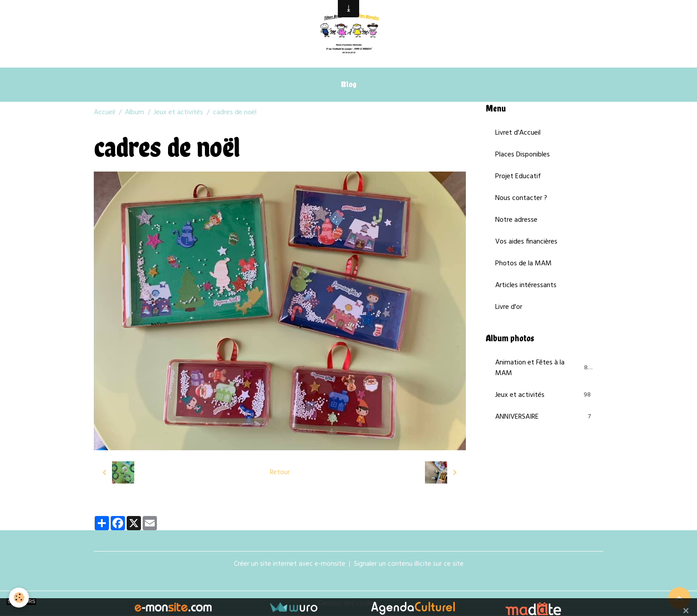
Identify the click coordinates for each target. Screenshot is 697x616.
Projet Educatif (518, 176)
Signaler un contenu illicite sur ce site (409, 564)
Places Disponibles (523, 155)
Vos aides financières (526, 242)
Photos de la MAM (523, 264)
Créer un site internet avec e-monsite (290, 564)
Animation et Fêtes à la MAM (545, 368)
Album (134, 112)
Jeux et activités (178, 112)
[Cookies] (19, 598)
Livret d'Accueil (518, 133)
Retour (280, 472)
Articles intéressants (526, 285)
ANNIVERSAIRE (545, 417)
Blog (349, 84)
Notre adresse (516, 220)
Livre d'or (509, 307)
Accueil (104, 112)
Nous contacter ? (521, 198)
